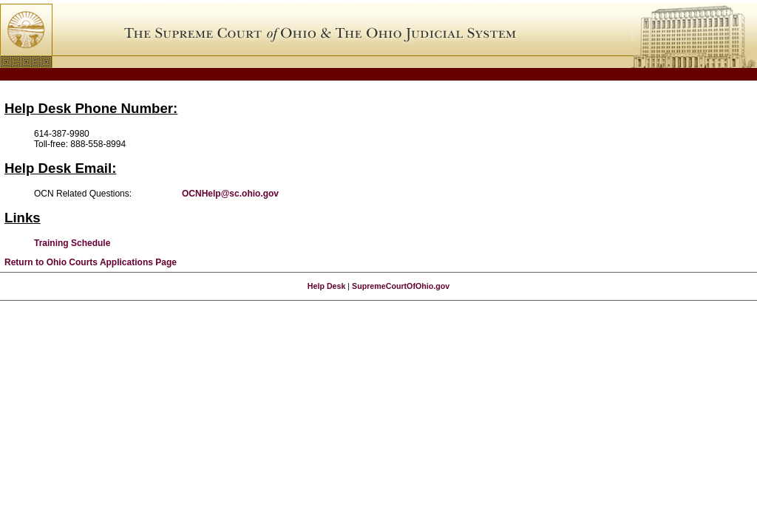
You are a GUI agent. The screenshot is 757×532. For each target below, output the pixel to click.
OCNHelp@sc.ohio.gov (230, 194)
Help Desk (327, 286)
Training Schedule (72, 243)
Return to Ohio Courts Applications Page (91, 262)
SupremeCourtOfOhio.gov (401, 286)
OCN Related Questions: (83, 194)
